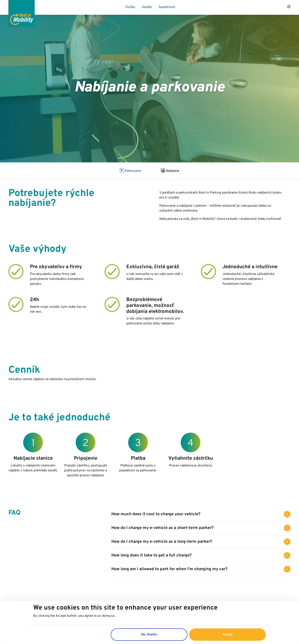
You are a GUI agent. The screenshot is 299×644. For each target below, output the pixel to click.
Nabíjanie (170, 171)
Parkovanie (130, 171)
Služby (130, 7)
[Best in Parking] (22, 13)
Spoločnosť (167, 7)
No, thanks (149, 635)
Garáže (147, 7)
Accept (228, 635)
